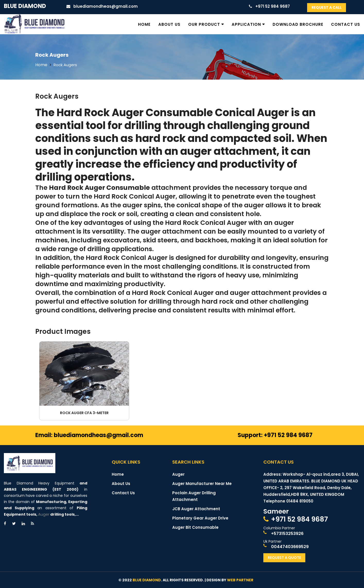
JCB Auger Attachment (196, 509)
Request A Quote (284, 558)
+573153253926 (287, 534)
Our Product (204, 24)
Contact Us (346, 24)
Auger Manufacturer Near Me (202, 484)
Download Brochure (298, 24)
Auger (44, 514)
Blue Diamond (25, 6)
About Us (169, 24)
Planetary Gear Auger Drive (200, 518)
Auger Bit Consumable (195, 527)
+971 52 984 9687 (300, 519)
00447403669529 (290, 547)
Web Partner (240, 580)
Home (144, 24)
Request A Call (327, 7)
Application (246, 24)
